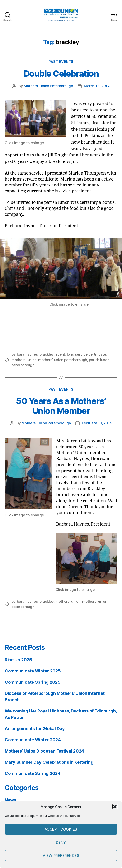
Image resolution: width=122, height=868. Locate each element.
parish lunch (99, 360)
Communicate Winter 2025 (33, 671)
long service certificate (87, 354)
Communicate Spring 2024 (33, 773)
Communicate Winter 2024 (33, 740)
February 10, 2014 (97, 423)
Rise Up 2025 (18, 660)
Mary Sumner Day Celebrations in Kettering (49, 762)
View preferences (61, 855)
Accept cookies (61, 829)
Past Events (61, 62)
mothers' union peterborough (63, 360)
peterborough (23, 365)
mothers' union (24, 360)
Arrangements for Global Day (35, 729)
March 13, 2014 (97, 86)
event (60, 354)
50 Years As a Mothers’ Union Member (61, 406)
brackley (47, 354)
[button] (115, 807)
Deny (61, 842)
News (10, 800)
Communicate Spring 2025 (33, 682)
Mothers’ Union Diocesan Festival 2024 (44, 751)
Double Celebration (61, 74)
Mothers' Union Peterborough (48, 86)
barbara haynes (24, 354)
